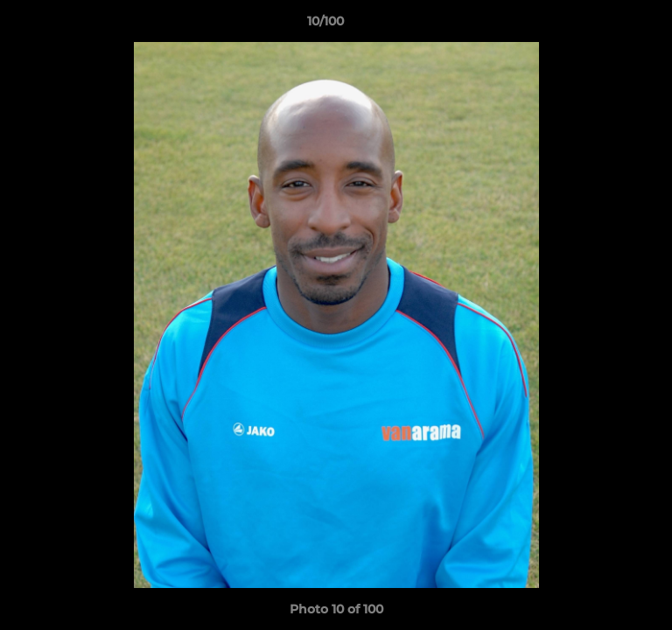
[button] (609, 25)
